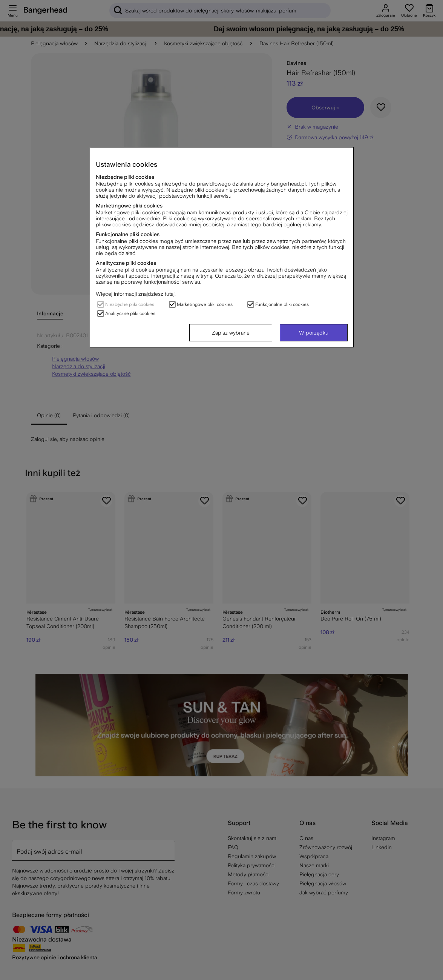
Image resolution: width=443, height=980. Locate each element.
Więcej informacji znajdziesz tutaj (135, 294)
